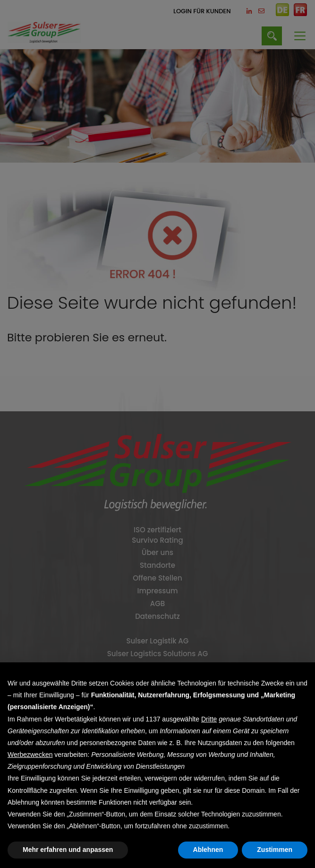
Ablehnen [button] (208, 850)
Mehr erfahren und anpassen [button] (68, 850)
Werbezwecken (30, 755)
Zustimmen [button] (275, 850)
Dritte (209, 719)
